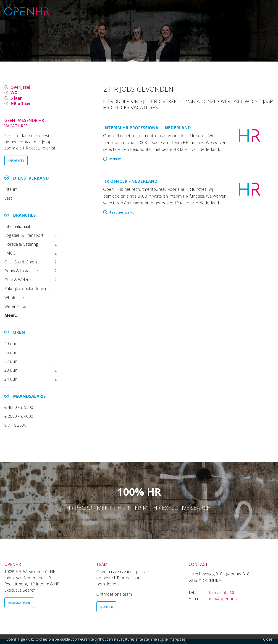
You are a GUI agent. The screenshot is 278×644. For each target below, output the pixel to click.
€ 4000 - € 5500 (19, 407)
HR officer (21, 103)
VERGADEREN (233, 11)
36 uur (12, 352)
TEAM (207, 11)
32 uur (12, 361)
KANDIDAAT (142, 11)
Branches (24, 215)
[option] (139, 31)
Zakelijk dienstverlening (26, 289)
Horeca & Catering (22, 244)
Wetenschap (17, 306)
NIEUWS (87, 11)
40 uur (11, 343)
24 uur (12, 379)
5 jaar (16, 98)
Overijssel (20, 87)
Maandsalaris (29, 396)
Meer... (11, 315)
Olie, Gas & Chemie (23, 262)
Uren (19, 332)
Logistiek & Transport (24, 235)
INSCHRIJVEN (16, 161)
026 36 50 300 (222, 592)
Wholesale (15, 297)
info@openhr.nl (223, 598)
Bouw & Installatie (22, 271)
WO (14, 93)
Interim (12, 189)
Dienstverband (31, 178)
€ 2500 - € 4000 (19, 416)
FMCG (10, 253)
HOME (66, 11)
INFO (258, 11)
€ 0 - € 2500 (16, 425)
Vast (9, 198)
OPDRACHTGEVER (178, 11)
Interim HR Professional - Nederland (147, 128)
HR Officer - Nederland (130, 181)
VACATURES (113, 11)
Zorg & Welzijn (18, 280)
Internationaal (18, 226)
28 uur (11, 370)
